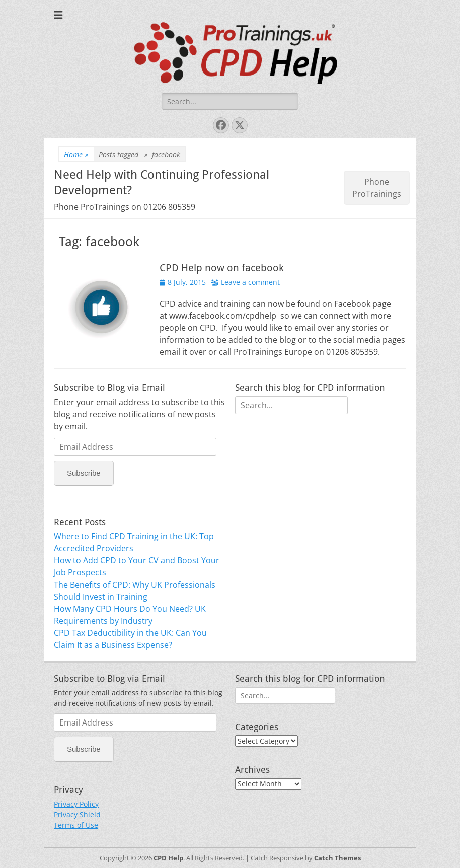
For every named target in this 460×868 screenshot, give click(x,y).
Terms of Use (76, 825)
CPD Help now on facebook (222, 268)
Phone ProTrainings (377, 188)
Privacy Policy (76, 804)
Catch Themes (337, 858)
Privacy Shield (77, 814)
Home (76, 154)
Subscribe (84, 473)
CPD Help (168, 858)
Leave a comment (250, 282)
